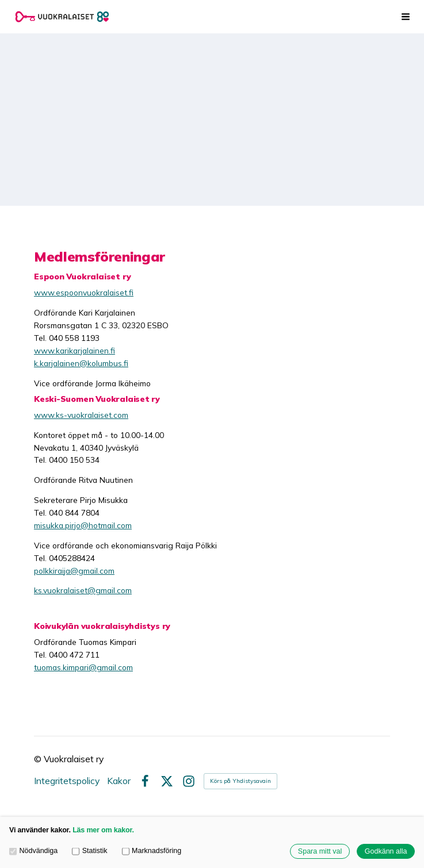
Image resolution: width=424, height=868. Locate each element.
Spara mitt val (320, 851)
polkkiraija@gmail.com (74, 571)
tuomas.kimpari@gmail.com (83, 667)
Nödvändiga (33, 851)
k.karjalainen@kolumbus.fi (81, 363)
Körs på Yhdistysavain (240, 781)
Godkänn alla (386, 851)
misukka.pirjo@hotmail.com (83, 525)
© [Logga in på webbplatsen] (39, 759)
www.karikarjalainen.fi (75, 350)
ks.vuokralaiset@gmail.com (83, 590)
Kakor (119, 781)
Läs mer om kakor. (103, 830)
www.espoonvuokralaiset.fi (84, 292)
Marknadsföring (152, 851)
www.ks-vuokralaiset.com (81, 415)
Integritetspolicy (67, 781)
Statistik (89, 851)
